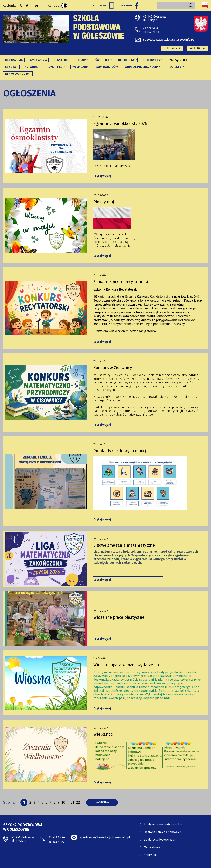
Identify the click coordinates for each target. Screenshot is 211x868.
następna (107, 802)
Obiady (81, 60)
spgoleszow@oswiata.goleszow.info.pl (169, 40)
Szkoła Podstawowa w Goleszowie (99, 28)
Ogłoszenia (14, 60)
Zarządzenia (178, 60)
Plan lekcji (62, 60)
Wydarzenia (38, 60)
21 (72, 802)
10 (63, 803)
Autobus (31, 67)
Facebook (129, 6)
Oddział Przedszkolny (142, 67)
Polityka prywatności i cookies (164, 824)
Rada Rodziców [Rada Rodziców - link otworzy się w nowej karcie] (107, 67)
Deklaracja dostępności (159, 840)
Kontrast (57, 5)
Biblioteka (126, 60)
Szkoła (10, 67)
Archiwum (197, 48)
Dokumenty (172, 48)
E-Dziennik (104, 6)
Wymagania (80, 67)
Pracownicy (152, 60)
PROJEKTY (174, 67)
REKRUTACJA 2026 (17, 74)
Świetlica (102, 60)
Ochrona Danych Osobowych (163, 832)
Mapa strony (152, 847)
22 (78, 802)
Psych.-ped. (55, 67)
